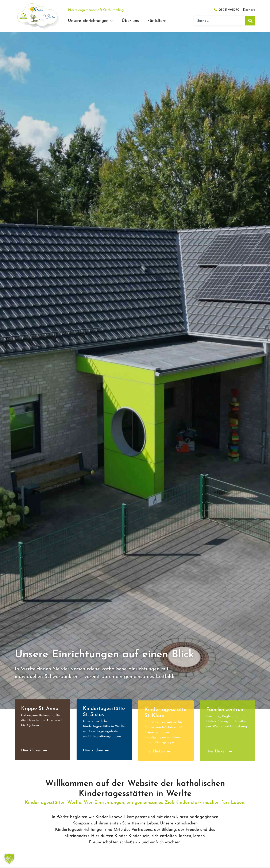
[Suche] (250, 21)
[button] (91, 21)
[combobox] (220, 21)
